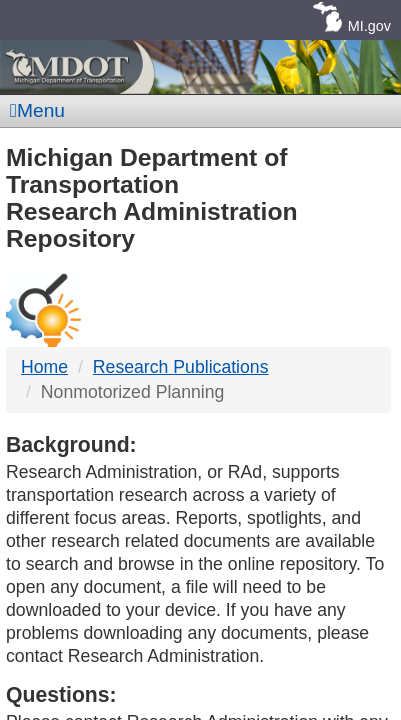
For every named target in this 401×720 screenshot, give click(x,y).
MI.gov (369, 26)
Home (44, 367)
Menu (37, 110)
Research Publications (181, 367)
